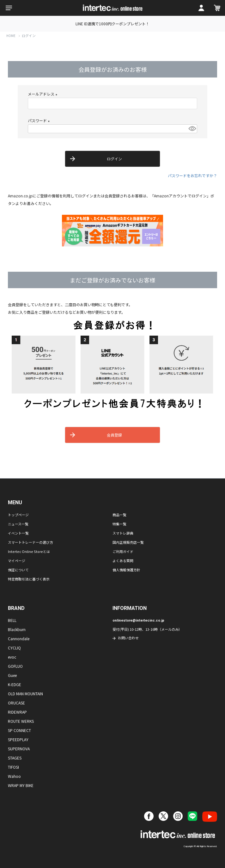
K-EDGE (15, 684)
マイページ (17, 561)
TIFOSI (13, 767)
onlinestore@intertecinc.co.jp (138, 620)
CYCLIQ (14, 648)
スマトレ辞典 (123, 533)
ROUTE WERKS (21, 721)
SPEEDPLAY (18, 739)
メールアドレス (43, 94)
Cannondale (19, 639)
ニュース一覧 (18, 524)
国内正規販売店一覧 (128, 542)
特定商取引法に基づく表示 (29, 579)
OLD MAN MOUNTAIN (25, 694)
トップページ (18, 515)
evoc (12, 657)
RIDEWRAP (17, 712)
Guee (12, 675)
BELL (12, 620)
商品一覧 (119, 515)
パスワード (40, 120)
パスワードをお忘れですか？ (192, 175)
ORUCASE (16, 703)
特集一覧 (119, 524)
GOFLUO (15, 666)
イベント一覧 (18, 533)
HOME (11, 36)
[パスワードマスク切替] (192, 129)
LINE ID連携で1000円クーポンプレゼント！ (113, 24)
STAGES (15, 758)
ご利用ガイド (123, 551)
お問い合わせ (128, 638)
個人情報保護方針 (126, 570)
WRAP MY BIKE (21, 785)
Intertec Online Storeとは (29, 551)
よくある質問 (123, 561)
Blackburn (17, 629)
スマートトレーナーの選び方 (30, 542)
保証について (18, 570)
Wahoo (14, 776)
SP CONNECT (19, 730)
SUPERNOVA (19, 749)
